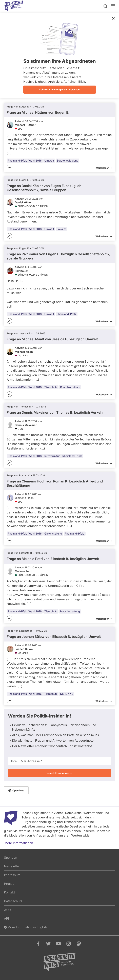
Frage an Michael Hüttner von (38, 112)
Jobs (8, 910)
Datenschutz (13, 901)
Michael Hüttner (25, 125)
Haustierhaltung (70, 611)
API (6, 918)
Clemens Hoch (24, 498)
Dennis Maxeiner (26, 425)
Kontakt (9, 892)
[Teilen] (9, 167)
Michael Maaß (24, 352)
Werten (77, 835)
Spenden (11, 858)
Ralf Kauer (21, 271)
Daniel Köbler (23, 202)
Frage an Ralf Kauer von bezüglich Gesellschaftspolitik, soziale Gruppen (58, 256)
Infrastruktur (52, 456)
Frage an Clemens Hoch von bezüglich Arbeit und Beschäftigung (55, 483)
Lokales (62, 229)
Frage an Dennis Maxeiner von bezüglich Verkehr (55, 412)
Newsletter (12, 866)
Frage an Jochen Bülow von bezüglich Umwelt (54, 637)
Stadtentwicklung (67, 161)
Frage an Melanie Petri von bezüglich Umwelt (53, 559)
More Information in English (26, 927)
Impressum (12, 875)
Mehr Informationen (19, 843)
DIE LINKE (67, 694)
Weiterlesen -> (104, 168)
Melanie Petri (23, 571)
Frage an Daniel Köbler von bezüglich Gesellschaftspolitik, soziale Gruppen (44, 188)
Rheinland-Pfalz (67, 314)
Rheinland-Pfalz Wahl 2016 (25, 161)
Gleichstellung (53, 534)
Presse (9, 884)
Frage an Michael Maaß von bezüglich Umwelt (52, 339)
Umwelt (49, 161)
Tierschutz (51, 387)
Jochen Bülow (24, 649)
